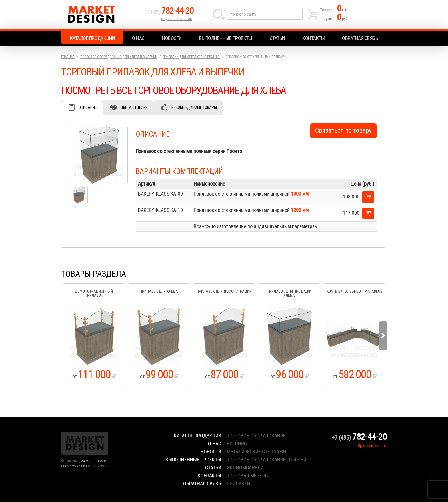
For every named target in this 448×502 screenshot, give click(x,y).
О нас (138, 38)
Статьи (277, 38)
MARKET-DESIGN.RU (94, 461)
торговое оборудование (256, 436)
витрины (237, 444)
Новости (172, 38)
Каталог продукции (92, 38)
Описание (88, 107)
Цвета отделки (134, 107)
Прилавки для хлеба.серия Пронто (191, 57)
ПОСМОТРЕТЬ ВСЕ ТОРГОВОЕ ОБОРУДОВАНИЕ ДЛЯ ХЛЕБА (173, 91)
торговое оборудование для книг (268, 460)
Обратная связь (360, 38)
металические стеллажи (256, 452)
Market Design (102, 14)
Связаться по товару (343, 131)
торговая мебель (247, 476)
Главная (68, 57)
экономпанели (245, 468)
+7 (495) (169, 12)
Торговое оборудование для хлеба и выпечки (119, 57)
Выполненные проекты (226, 38)
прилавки (238, 484)
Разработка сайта (74, 466)
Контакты (313, 38)
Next (383, 336)
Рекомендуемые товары (194, 107)
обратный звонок (177, 19)
